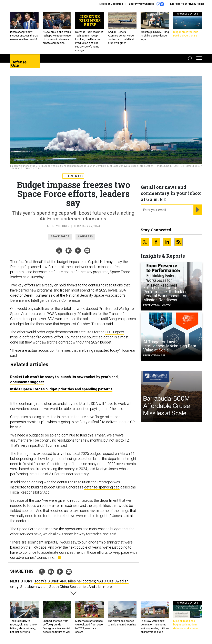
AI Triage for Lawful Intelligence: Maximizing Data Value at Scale (170, 346)
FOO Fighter (115, 332)
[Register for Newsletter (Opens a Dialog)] (198, 210)
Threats (73, 176)
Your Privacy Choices (147, 4)
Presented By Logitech (158, 305)
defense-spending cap (102, 487)
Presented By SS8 (154, 356)
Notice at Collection (111, 4)
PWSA (52, 314)
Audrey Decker (58, 226)
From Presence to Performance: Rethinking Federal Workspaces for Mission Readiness (165, 294)
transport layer (35, 319)
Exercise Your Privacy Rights (187, 4)
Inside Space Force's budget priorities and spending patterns (61, 389)
